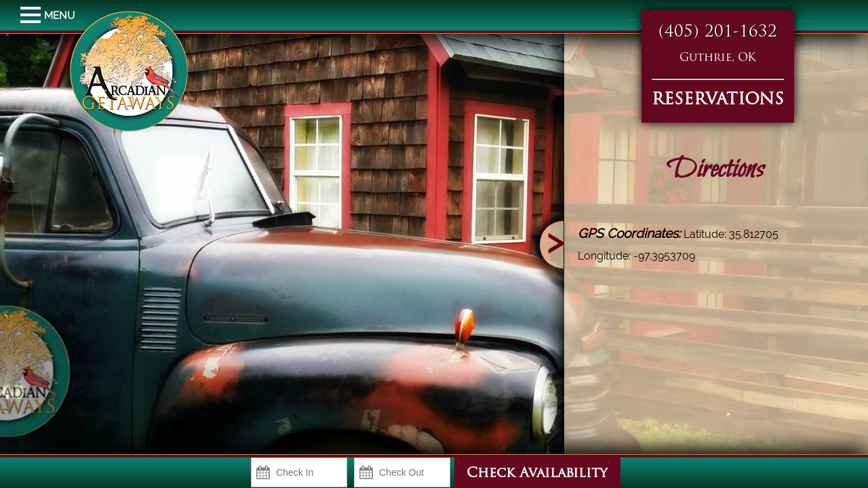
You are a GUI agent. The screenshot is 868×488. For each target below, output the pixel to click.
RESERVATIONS (718, 100)
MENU (32, 16)
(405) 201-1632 (718, 33)
